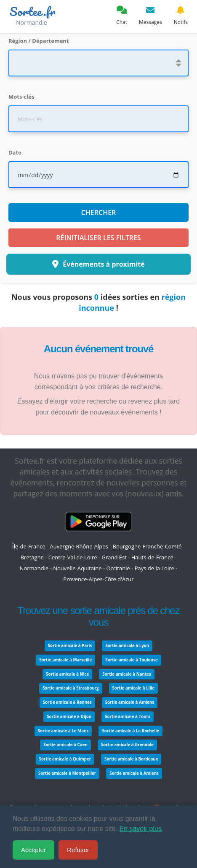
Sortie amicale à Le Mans (63, 731)
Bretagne (32, 557)
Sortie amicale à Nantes (126, 674)
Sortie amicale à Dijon (69, 717)
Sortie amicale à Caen (65, 745)
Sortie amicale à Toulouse (131, 660)
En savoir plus (140, 829)
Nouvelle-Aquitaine (77, 568)
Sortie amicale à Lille (134, 688)
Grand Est (114, 557)
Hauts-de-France (152, 557)
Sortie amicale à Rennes (67, 702)
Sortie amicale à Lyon (127, 646)
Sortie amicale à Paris (70, 646)
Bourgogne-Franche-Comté (147, 546)
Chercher (99, 212)
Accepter (33, 850)
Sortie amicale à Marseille (65, 660)
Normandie (34, 568)
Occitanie (118, 568)
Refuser (78, 850)
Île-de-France (29, 546)
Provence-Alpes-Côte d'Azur (98, 579)
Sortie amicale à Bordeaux (131, 759)
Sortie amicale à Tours (128, 717)
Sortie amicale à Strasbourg (71, 688)
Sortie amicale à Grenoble (127, 745)
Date (15, 152)
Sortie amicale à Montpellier (67, 773)
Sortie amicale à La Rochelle (130, 731)
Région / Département (39, 41)
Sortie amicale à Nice (67, 674)
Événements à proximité (98, 264)
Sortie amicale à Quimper (65, 759)
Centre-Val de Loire (73, 557)
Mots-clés (21, 97)
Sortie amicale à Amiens (130, 702)
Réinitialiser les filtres (98, 238)
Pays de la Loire (154, 568)
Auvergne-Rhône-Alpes (79, 546)
